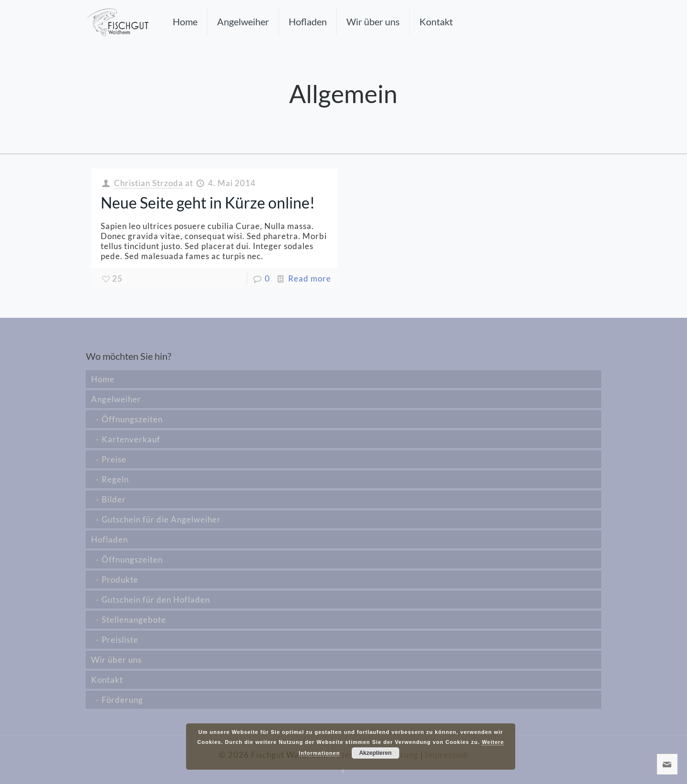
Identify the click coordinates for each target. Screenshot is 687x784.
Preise (114, 459)
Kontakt (107, 680)
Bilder (114, 499)
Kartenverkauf (131, 439)
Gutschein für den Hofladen (156, 600)
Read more (310, 278)
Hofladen (109, 539)
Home (103, 379)
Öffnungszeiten (132, 419)
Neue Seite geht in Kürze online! (208, 203)
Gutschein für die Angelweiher (161, 519)
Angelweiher (116, 399)
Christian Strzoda (149, 183)
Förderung (122, 700)
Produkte (120, 580)
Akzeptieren (375, 753)
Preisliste (120, 640)
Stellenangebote (134, 620)
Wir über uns (116, 660)
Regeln (115, 479)
